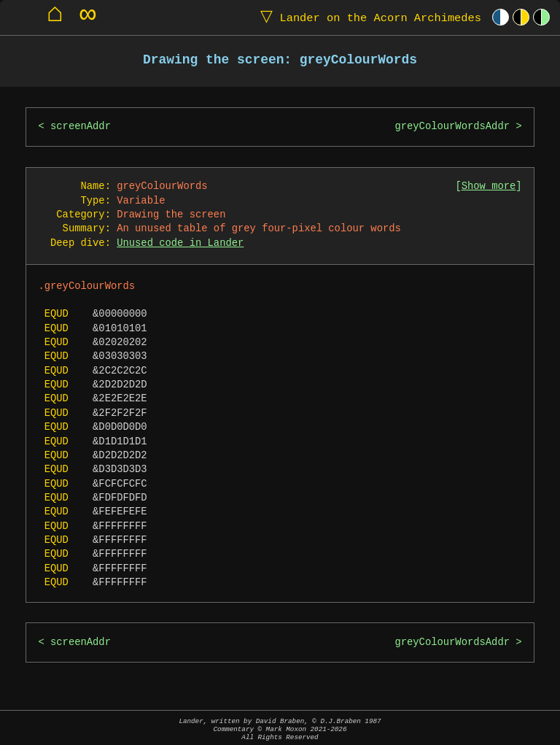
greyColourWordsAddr (452, 127)
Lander (367, 17)
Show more (489, 186)
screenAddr (81, 127)
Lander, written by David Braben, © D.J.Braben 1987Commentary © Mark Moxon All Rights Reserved (280, 729)
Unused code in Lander (180, 243)
